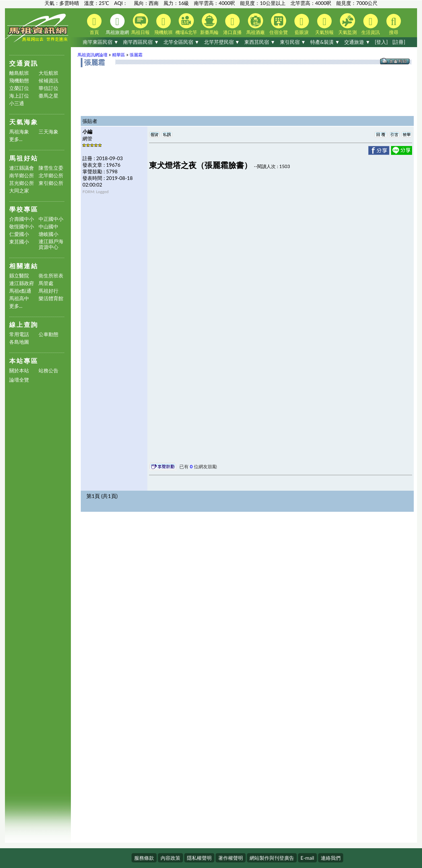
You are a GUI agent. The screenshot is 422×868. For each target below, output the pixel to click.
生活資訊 (371, 24)
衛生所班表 (51, 276)
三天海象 (48, 132)
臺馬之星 (48, 96)
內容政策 (170, 858)
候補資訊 (48, 81)
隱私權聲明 (199, 858)
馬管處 (46, 283)
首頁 (94, 24)
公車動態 (48, 334)
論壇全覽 (19, 380)
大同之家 (19, 191)
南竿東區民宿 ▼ (101, 42)
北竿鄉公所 (51, 175)
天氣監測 (347, 24)
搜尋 (394, 24)
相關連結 (24, 266)
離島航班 (19, 73)
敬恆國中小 (22, 227)
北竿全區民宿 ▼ (181, 42)
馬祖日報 (140, 24)
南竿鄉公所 (22, 175)
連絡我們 (331, 858)
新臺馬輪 (209, 24)
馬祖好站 (24, 158)
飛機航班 (164, 24)
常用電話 (19, 334)
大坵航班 (48, 73)
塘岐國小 (48, 234)
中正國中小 (51, 219)
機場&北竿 (186, 24)
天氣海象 (24, 122)
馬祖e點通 (20, 291)
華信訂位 (48, 88)
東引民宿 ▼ (293, 42)
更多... (16, 139)
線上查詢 (24, 324)
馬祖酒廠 (256, 24)
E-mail (307, 858)
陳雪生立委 (51, 168)
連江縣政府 (22, 283)
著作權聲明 (231, 858)
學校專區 (24, 209)
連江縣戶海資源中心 (51, 244)
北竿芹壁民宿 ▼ (222, 42)
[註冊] (399, 42)
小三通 (17, 103)
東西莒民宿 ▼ (260, 42)
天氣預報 (324, 24)
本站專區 (24, 361)
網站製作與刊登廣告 (272, 858)
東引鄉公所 (51, 183)
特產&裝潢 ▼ (325, 42)
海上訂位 (19, 96)
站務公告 (48, 371)
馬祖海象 (19, 132)
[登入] (381, 42)
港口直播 (232, 24)
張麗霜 (136, 55)
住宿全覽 (279, 24)
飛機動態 (19, 81)
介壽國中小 (22, 219)
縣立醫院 (19, 276)
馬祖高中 (19, 298)
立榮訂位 (19, 88)
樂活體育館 (51, 298)
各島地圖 (19, 342)
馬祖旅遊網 (117, 24)
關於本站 (19, 371)
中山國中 (48, 227)
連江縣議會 (22, 168)
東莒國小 (19, 242)
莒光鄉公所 (22, 183)
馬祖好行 (48, 291)
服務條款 (144, 858)
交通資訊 (24, 63)
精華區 (119, 55)
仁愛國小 (19, 234)
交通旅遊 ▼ (357, 42)
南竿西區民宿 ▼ (141, 42)
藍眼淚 (302, 24)
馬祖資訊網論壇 (92, 55)
